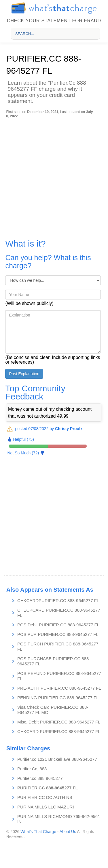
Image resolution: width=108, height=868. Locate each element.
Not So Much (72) (23, 453)
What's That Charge (38, 832)
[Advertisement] (54, 175)
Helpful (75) (23, 439)
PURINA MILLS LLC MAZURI (46, 807)
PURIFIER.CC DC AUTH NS (45, 797)
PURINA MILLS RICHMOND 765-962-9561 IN (59, 819)
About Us (68, 832)
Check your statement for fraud (54, 21)
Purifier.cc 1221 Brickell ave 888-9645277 (57, 759)
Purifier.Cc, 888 (32, 769)
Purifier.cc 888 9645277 (40, 778)
